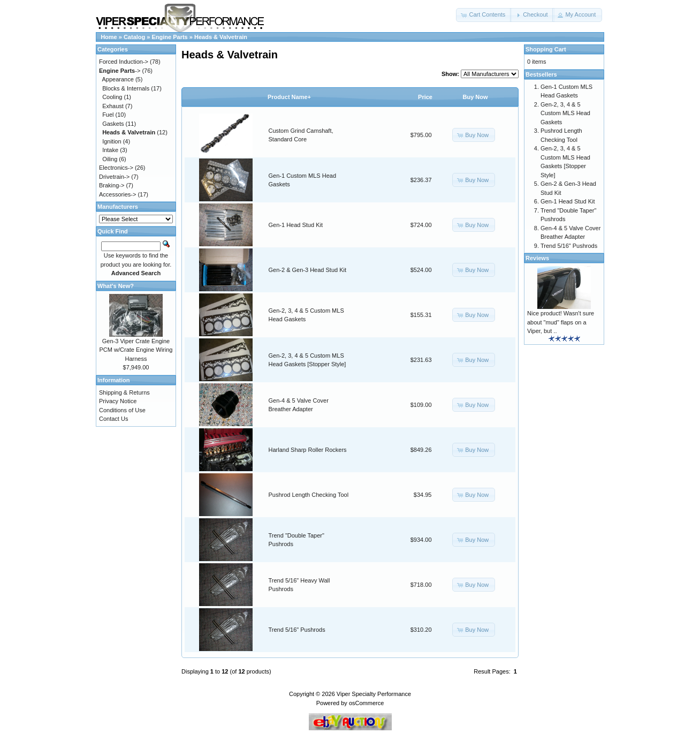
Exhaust (113, 106)
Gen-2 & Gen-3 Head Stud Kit (308, 270)
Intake (110, 150)
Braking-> (112, 185)
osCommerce (366, 703)
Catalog (134, 37)
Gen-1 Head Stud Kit (296, 225)
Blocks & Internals (126, 88)
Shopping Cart (546, 49)
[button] (484, 15)
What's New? (116, 286)
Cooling (112, 97)
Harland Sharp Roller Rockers (308, 450)
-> (120, 71)
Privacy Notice (118, 401)
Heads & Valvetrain (221, 37)
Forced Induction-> (124, 62)
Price (425, 97)
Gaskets (113, 124)
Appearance (118, 79)
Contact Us (113, 419)
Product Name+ (289, 97)
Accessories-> (117, 194)
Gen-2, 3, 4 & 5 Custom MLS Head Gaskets (565, 113)
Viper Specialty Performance (374, 694)
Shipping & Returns (124, 392)
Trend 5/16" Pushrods (297, 630)
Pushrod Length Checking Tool (309, 495)
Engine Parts (170, 37)
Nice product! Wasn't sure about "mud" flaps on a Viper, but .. (561, 322)
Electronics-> (116, 168)
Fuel (108, 115)
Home (109, 37)
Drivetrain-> (114, 177)
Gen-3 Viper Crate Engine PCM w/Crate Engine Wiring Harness (136, 350)
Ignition (112, 141)
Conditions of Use (122, 410)
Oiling (110, 159)
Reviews (537, 258)
